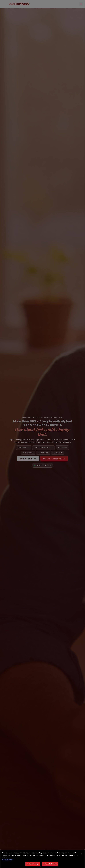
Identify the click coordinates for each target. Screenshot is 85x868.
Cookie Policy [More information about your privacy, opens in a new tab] (8, 859)
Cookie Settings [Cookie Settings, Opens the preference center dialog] (33, 864)
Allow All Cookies (50, 864)
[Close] (81, 853)
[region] (42, 859)
